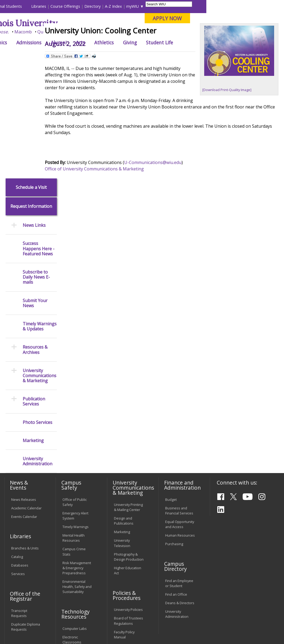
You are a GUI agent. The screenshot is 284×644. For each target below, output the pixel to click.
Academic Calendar (26, 392)
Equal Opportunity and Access (180, 409)
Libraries (117, 6)
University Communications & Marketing (40, 260)
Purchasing (174, 428)
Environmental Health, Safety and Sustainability (77, 471)
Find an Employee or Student (179, 467)
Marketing (33, 325)
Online (150, 32)
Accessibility (24, 606)
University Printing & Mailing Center (128, 391)
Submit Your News (35, 187)
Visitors (49, 6)
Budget (171, 384)
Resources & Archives (35, 234)
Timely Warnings (76, 411)
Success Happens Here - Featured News (39, 133)
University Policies (128, 494)
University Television (122, 427)
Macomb (101, 32)
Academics (73, 42)
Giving (208, 42)
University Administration (38, 346)
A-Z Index (191, 6)
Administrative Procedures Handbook (125, 535)
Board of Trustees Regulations (129, 505)
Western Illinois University (82, 23)
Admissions (106, 42)
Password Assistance (71, 538)
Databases (20, 450)
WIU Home (73, 55)
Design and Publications (124, 405)
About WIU (40, 42)
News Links (34, 110)
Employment (55, 606)
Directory (170, 6)
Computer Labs (75, 513)
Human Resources (180, 420)
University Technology (72, 565)
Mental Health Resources (74, 422)
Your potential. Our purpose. (58, 32)
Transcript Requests (19, 497)
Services (18, 458)
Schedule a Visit (31, 71)
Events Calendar (24, 401)
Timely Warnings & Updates (40, 211)
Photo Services (38, 307)
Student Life (237, 42)
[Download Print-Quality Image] (232, 126)
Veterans (117, 606)
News (92, 55)
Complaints (123, 576)
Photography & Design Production (129, 441)
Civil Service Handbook (123, 551)
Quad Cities (127, 32)
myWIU (210, 6)
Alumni (136, 42)
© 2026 (18, 626)
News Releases (24, 384)
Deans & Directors (180, 487)
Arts (158, 42)
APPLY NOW (245, 18)
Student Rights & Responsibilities (127, 565)
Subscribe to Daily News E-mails (36, 162)
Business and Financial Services (179, 395)
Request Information (31, 91)
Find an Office (176, 478)
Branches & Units (25, 432)
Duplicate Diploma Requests (26, 511)
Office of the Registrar (25, 480)
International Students (80, 6)
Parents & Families (22, 6)
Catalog (17, 441)
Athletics (182, 42)
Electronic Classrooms (72, 524)
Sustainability (88, 606)
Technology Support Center (75, 551)
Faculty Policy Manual (124, 519)
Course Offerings (143, 6)
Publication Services (34, 286)
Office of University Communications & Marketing (109, 202)
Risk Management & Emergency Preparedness (77, 452)
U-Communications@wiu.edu (167, 195)
